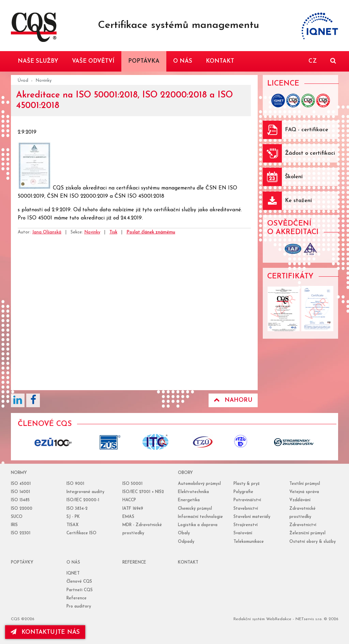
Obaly (184, 533)
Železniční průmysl (307, 533)
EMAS (128, 517)
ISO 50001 (132, 484)
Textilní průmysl (305, 484)
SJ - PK (73, 517)
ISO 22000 (22, 509)
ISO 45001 (21, 484)
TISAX (72, 525)
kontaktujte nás (46, 632)
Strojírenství (246, 525)
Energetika (189, 500)
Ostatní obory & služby (313, 542)
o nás (73, 563)
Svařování (243, 533)
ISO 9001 (75, 484)
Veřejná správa (304, 492)
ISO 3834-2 (77, 509)
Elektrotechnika (193, 492)
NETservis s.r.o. (309, 619)
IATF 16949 (133, 509)
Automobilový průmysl (199, 484)
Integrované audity (85, 492)
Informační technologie (200, 517)
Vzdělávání (300, 500)
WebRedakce (279, 619)
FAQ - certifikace (307, 130)
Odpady (186, 542)
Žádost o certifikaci (310, 153)
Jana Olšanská (47, 232)
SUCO (17, 517)
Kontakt (188, 563)
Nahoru (233, 400)
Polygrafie (243, 492)
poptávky (22, 563)
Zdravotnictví (303, 525)
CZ (313, 61)
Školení (294, 177)
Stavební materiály (252, 517)
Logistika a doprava (198, 525)
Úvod (23, 81)
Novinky (43, 81)
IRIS (14, 525)
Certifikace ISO (81, 533)
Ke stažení (298, 201)
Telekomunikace (249, 542)
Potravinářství (247, 500)
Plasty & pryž (247, 484)
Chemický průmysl (195, 509)
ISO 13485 (20, 500)
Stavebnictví (246, 509)
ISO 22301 (21, 533)
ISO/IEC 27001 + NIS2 (143, 492)
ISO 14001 (20, 492)
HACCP (129, 500)
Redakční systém (249, 619)
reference (134, 563)
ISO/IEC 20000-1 (83, 500)
